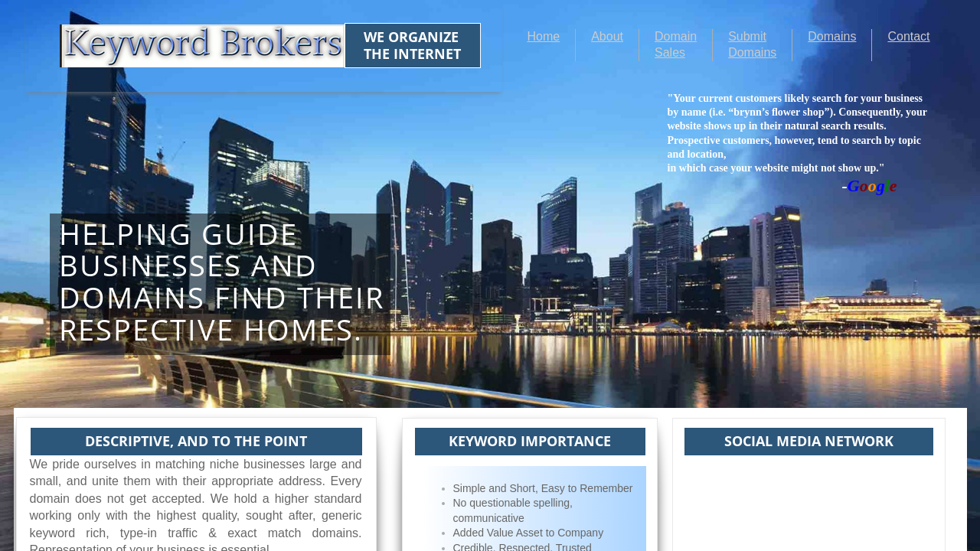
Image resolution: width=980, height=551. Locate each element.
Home (544, 36)
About (607, 36)
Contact (908, 36)
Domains (832, 36)
